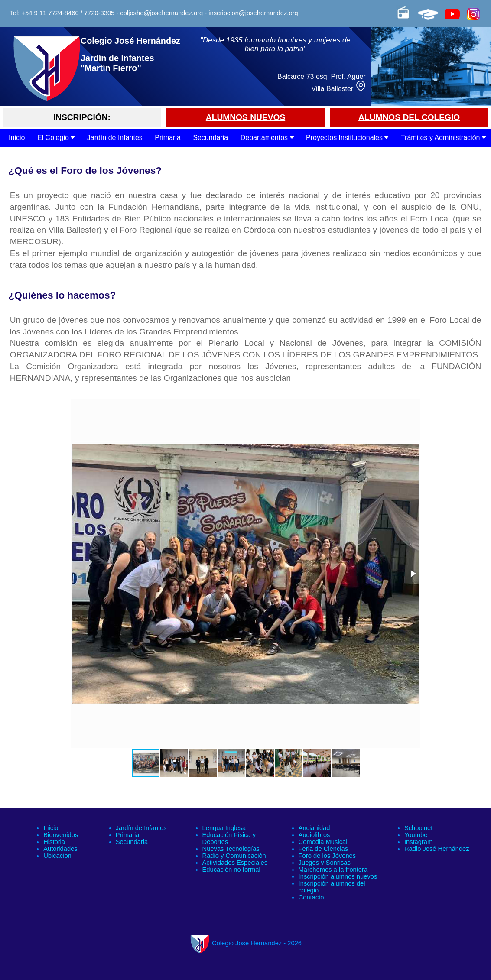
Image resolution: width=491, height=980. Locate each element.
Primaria (168, 138)
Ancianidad (314, 828)
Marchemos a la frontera (333, 870)
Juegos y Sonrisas (325, 863)
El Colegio (56, 138)
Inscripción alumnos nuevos (338, 876)
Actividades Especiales (235, 863)
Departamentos (267, 138)
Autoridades (60, 849)
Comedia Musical (323, 842)
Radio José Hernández (437, 849)
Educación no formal (231, 870)
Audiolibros (314, 835)
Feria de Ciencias (324, 849)
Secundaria (210, 138)
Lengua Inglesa (224, 828)
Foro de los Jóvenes (327, 856)
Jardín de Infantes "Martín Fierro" (117, 63)
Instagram (418, 842)
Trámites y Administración (443, 138)
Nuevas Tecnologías (231, 849)
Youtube (416, 835)
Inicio (17, 138)
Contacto (311, 897)
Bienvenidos (61, 835)
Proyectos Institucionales (347, 138)
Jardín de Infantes (115, 138)
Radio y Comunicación (234, 856)
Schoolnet (418, 828)
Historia (54, 842)
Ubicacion (57, 856)
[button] (413, 574)
